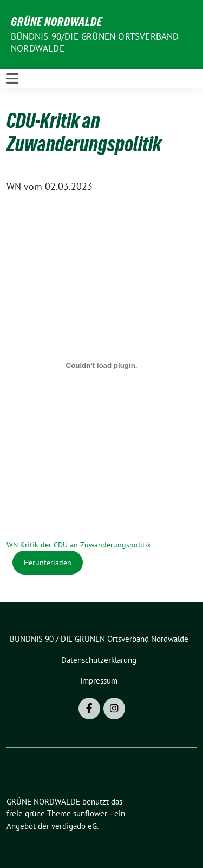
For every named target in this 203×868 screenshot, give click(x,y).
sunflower (90, 813)
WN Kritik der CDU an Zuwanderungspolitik (79, 544)
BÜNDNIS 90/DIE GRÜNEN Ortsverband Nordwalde (95, 42)
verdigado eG (74, 826)
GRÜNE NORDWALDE (57, 22)
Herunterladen (48, 562)
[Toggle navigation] (12, 79)
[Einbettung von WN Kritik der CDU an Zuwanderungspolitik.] (101, 365)
